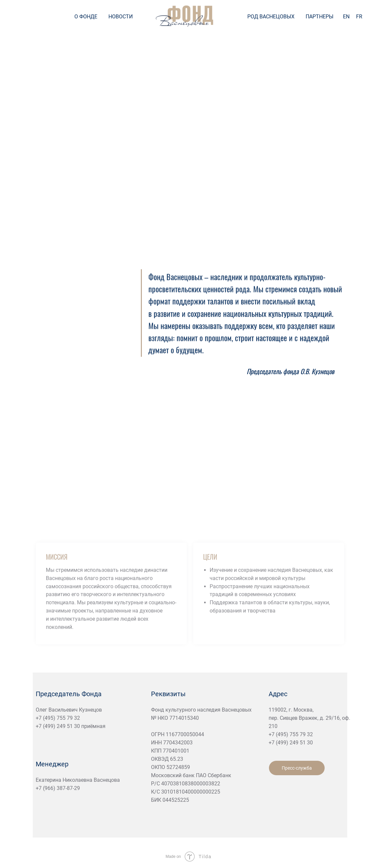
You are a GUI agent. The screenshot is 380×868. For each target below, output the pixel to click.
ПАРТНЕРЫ (320, 17)
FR (359, 17)
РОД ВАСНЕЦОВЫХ (271, 17)
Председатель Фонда (69, 694)
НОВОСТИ (121, 17)
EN (346, 17)
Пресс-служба (297, 768)
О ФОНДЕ (86, 17)
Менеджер (52, 764)
